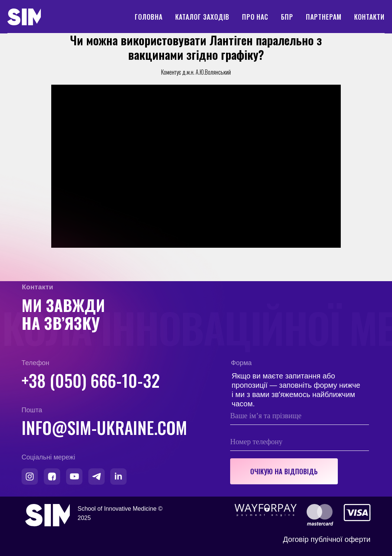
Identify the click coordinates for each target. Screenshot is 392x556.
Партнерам (324, 17)
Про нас (255, 17)
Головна (149, 17)
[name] (300, 416)
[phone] (300, 442)
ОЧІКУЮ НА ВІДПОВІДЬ (284, 471)
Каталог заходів (202, 17)
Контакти (369, 17)
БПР (287, 17)
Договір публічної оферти (327, 539)
